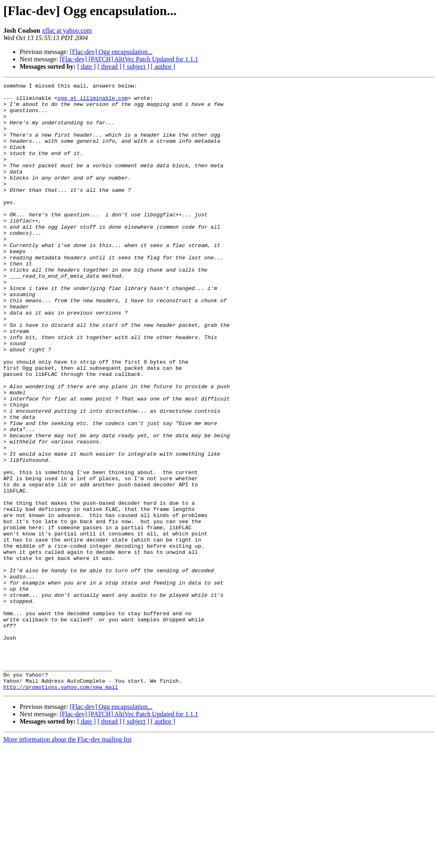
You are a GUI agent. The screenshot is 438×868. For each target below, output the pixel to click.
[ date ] (86, 66)
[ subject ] (136, 66)
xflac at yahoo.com (67, 30)
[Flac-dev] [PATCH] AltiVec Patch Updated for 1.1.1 (129, 59)
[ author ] (163, 66)
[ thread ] (109, 66)
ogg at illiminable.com (93, 101)
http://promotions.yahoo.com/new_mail (61, 808)
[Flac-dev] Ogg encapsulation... (111, 52)
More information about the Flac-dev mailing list (67, 861)
